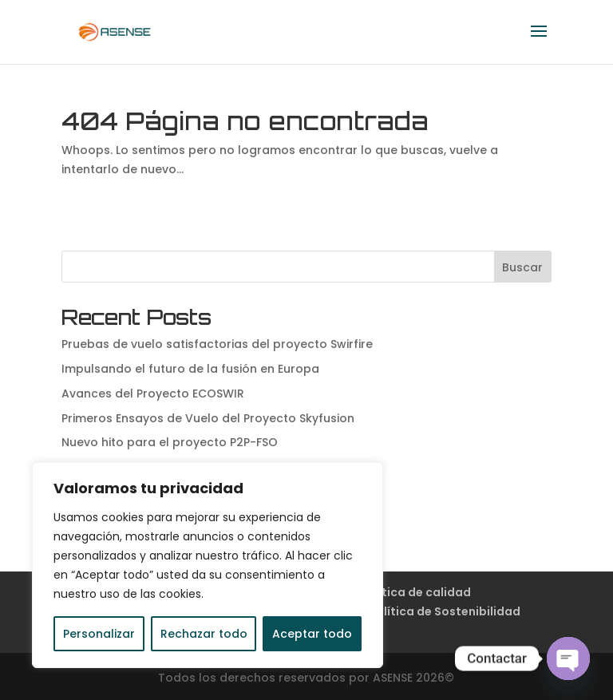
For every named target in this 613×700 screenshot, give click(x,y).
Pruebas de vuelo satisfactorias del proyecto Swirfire (217, 344)
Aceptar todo (312, 634)
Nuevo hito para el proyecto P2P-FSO (170, 442)
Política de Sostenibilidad (445, 611)
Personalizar (99, 634)
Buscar (522, 267)
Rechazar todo (204, 634)
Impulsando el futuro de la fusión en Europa (190, 369)
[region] (208, 565)
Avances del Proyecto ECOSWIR (153, 394)
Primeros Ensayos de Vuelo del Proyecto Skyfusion (208, 418)
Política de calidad (415, 592)
